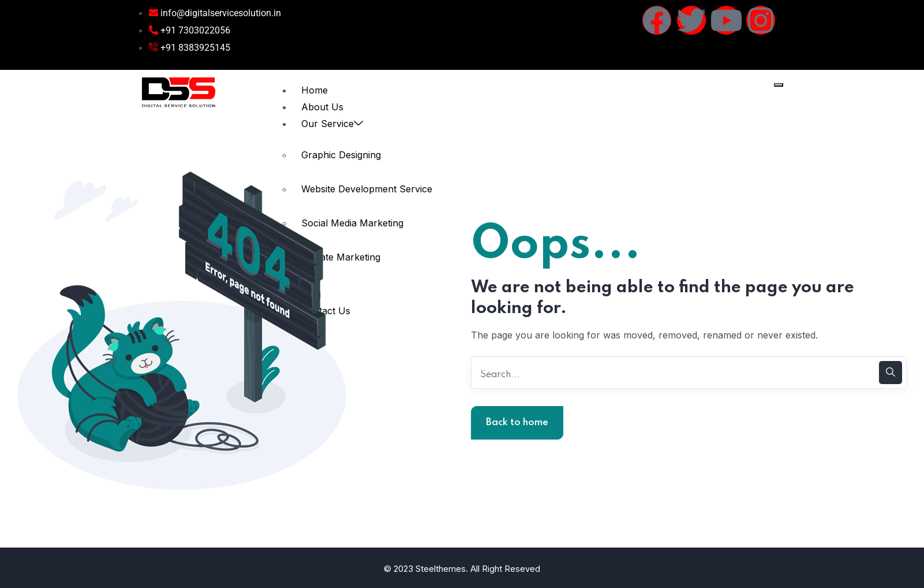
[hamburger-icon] (779, 85)
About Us (322, 107)
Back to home (517, 423)
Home (315, 90)
